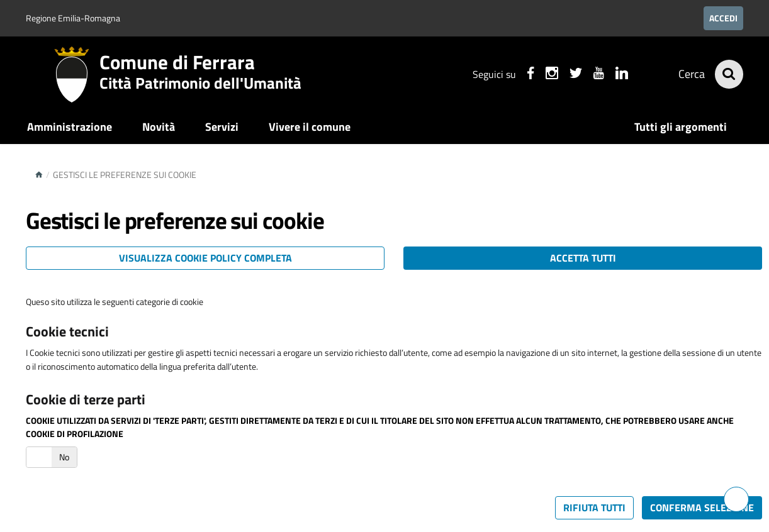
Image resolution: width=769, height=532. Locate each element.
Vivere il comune (310, 127)
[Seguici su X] (574, 75)
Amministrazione (70, 127)
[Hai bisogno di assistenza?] (736, 499)
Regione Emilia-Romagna (73, 18)
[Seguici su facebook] (529, 75)
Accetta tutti (583, 258)
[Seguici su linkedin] (620, 75)
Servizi (222, 127)
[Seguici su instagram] (550, 75)
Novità (159, 127)
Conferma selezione (702, 507)
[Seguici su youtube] (597, 75)
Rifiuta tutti (594, 507)
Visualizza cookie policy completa (205, 258)
